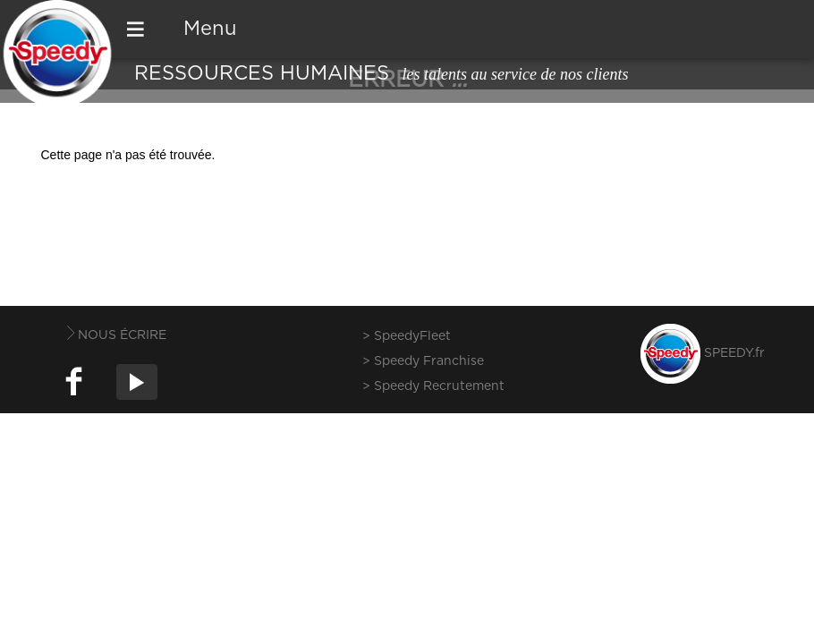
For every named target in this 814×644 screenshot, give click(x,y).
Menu (210, 29)
